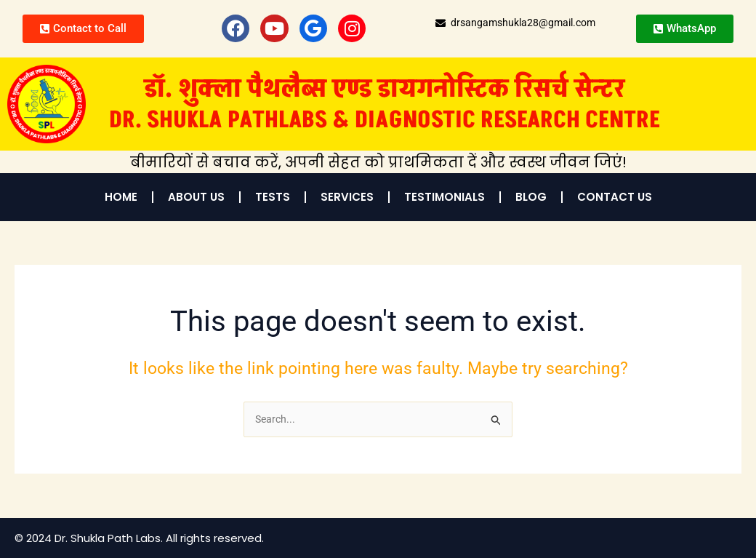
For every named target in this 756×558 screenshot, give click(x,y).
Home (121, 197)
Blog (531, 197)
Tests (273, 197)
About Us (196, 197)
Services (347, 197)
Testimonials (445, 197)
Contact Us (615, 197)
